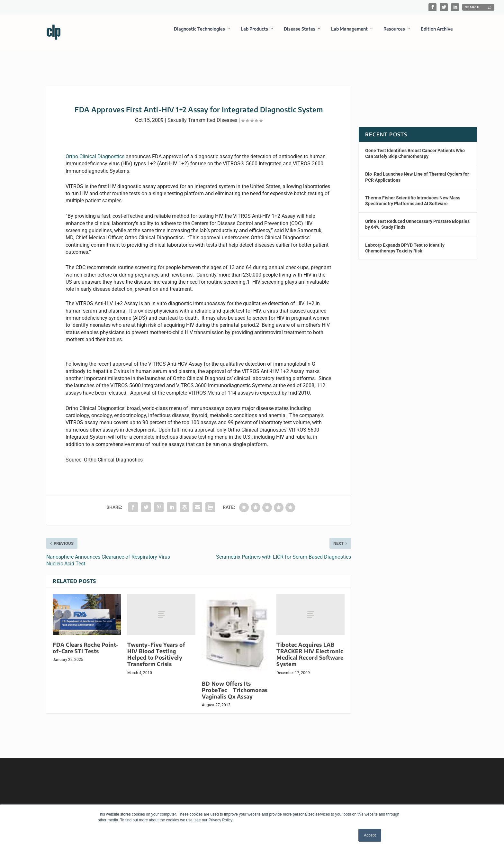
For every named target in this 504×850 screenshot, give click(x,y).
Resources (394, 33)
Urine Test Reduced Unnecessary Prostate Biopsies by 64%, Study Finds (417, 218)
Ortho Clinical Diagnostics (95, 151)
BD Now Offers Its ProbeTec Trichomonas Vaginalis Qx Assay (235, 684)
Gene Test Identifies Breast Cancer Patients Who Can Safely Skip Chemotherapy (415, 148)
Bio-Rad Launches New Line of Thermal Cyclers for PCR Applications (417, 171)
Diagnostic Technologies (199, 33)
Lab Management (349, 33)
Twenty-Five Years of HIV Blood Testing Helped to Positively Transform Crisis (156, 649)
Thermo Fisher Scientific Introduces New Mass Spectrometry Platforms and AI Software (413, 195)
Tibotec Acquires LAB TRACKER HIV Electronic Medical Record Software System (310, 649)
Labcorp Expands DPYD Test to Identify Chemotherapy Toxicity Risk (405, 242)
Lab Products (254, 33)
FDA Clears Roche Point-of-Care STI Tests (86, 642)
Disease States (300, 33)
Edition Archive (437, 33)
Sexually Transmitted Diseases (202, 114)
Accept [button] (370, 835)
